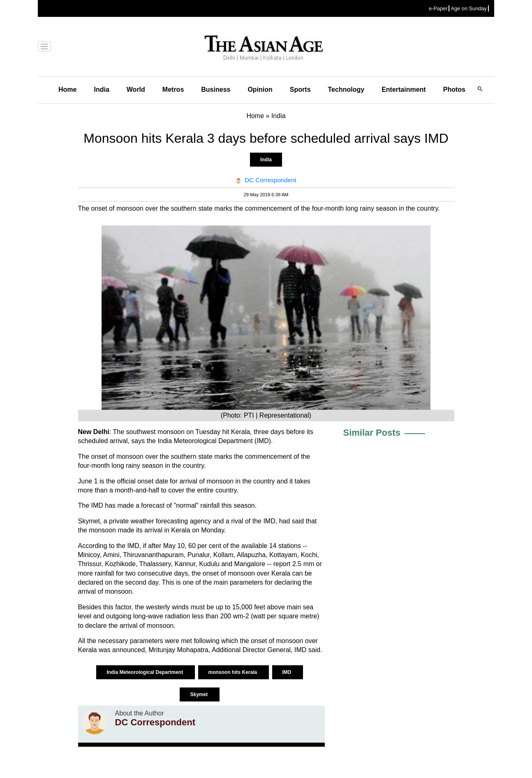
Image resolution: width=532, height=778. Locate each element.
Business (216, 89)
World (136, 89)
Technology (346, 89)
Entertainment (404, 89)
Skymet (199, 694)
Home (67, 89)
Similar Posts (372, 433)
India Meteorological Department (145, 672)
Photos (454, 89)
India (101, 89)
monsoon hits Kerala (234, 672)
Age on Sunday (469, 8)
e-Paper (438, 8)
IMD (288, 672)
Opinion (260, 89)
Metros (173, 89)
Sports (300, 89)
